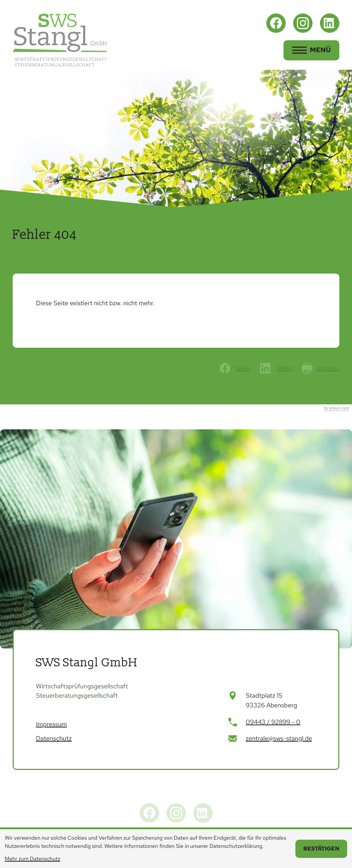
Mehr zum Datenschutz (33, 859)
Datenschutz (54, 739)
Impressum (52, 725)
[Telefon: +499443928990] (273, 723)
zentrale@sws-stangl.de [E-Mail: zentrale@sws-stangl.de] (279, 739)
